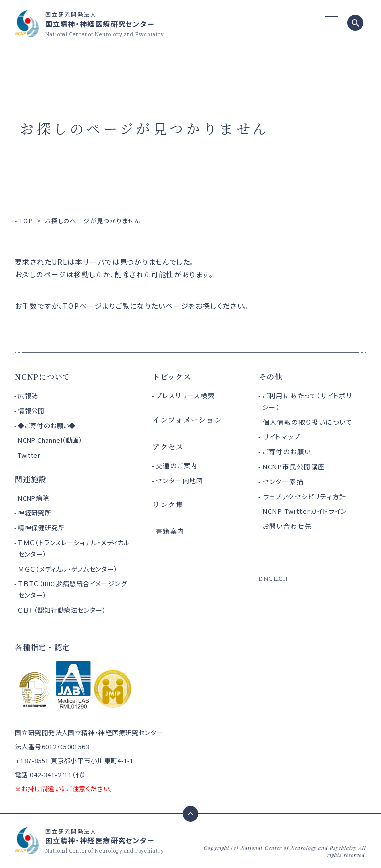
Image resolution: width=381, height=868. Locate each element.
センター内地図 (180, 480)
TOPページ (83, 306)
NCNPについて (42, 377)
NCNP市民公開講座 (294, 467)
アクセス (168, 447)
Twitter (29, 455)
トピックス (172, 377)
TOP (26, 221)
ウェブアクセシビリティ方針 (305, 496)
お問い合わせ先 (287, 526)
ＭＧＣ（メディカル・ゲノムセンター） (68, 569)
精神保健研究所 (41, 528)
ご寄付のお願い (287, 452)
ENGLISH (273, 579)
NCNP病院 (33, 498)
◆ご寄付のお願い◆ (47, 425)
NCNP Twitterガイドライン (305, 511)
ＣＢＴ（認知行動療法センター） (62, 610)
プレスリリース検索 (186, 396)
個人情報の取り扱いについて (308, 422)
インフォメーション (187, 419)
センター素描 (283, 481)
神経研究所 (34, 513)
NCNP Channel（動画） (50, 440)
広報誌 (28, 396)
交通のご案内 (177, 466)
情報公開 (31, 410)
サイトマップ (282, 437)
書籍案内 (170, 531)
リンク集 (168, 504)
